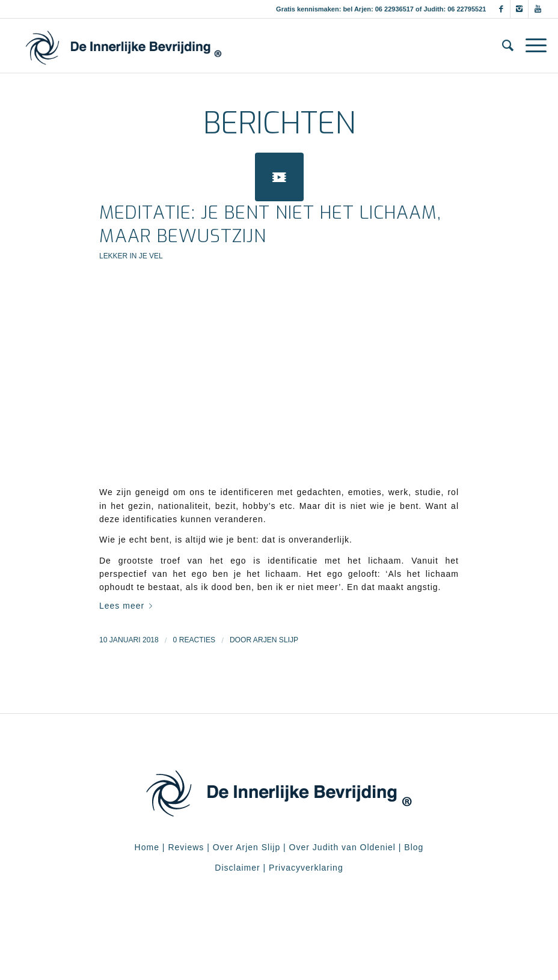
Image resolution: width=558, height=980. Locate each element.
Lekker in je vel (131, 256)
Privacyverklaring (306, 868)
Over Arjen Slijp (247, 847)
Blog (414, 847)
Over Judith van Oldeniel (341, 847)
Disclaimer (237, 868)
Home (147, 847)
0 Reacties (195, 640)
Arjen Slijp (276, 640)
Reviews (186, 847)
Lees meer (128, 606)
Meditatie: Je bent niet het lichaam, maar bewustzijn (270, 224)
